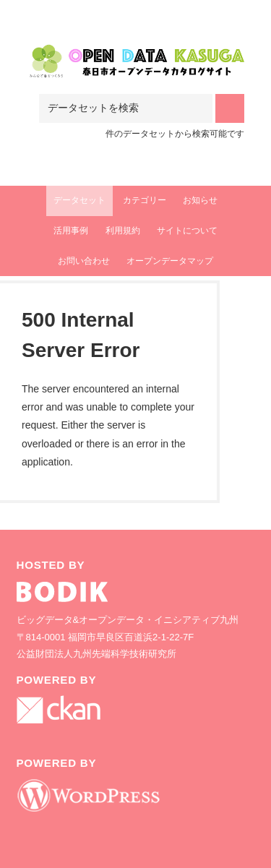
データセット (79, 200)
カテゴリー (145, 200)
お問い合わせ (84, 261)
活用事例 (71, 231)
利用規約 (123, 231)
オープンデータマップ (170, 261)
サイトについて (187, 231)
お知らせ (200, 200)
